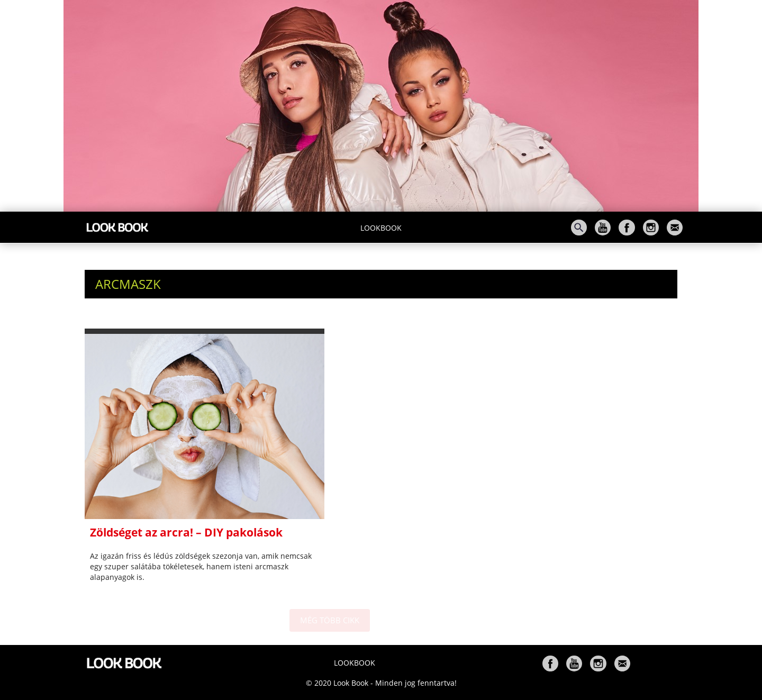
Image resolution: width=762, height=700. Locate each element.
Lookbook (381, 228)
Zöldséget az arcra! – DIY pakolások (186, 532)
